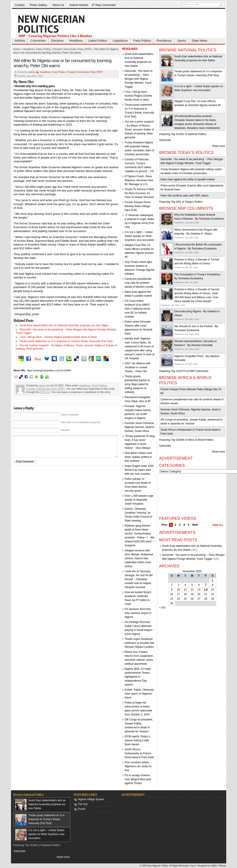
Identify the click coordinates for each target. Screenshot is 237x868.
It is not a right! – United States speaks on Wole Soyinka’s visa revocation (140, 236)
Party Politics (142, 41)
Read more (218, 146)
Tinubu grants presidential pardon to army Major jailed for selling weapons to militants (137, 384)
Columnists (38, 41)
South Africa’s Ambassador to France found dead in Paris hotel (139, 753)
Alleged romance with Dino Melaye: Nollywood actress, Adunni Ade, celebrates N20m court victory (139, 558)
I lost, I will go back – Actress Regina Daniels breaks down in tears (58, 337)
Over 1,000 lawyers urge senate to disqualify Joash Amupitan (139, 500)
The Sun (83, 804)
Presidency (164, 41)
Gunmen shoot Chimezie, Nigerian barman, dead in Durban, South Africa (140, 427)
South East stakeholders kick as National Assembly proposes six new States (64, 325)
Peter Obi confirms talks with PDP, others (185, 196)
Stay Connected (106, 5)
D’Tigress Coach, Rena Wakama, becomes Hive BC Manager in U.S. (139, 180)
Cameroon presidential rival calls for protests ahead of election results (139, 283)
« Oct (162, 608)
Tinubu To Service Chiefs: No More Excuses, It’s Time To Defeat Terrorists (140, 193)
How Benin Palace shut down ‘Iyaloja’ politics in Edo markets (138, 457)
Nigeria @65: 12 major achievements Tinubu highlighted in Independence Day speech (138, 677)
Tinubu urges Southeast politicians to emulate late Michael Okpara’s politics (140, 643)
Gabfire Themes (218, 866)
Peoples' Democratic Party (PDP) (72, 49)
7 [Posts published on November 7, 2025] (206, 585)
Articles (20, 41)
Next (195, 525)
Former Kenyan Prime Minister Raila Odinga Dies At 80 (138, 206)
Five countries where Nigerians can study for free (138, 766)
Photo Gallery (38, 5)
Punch (82, 809)
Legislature (120, 41)
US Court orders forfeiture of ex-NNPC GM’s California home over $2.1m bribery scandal (137, 309)
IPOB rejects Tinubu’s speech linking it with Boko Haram (137, 740)
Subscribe (165, 140)
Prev (165, 525)
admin (32, 72)
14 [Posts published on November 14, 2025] (206, 590)
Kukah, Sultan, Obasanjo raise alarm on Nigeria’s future (139, 694)
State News (199, 41)
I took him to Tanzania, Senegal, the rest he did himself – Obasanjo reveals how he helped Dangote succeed (139, 579)
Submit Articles (79, 5)
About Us (58, 5)
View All (218, 525)
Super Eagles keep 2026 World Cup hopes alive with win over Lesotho (139, 470)
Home (16, 49)
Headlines (76, 41)
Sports (182, 41)
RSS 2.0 (45, 392)
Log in (193, 866)
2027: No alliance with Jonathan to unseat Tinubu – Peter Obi (138, 367)
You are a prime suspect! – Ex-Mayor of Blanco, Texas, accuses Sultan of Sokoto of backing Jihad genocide (139, 130)
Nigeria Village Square (91, 799)
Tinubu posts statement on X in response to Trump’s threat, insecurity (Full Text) (66, 341)
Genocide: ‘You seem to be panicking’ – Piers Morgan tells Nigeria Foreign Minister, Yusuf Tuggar (139, 79)
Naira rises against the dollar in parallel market (188, 179)
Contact (20, 5)
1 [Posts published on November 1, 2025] (213, 580)
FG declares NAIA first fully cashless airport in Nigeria (138, 613)
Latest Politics (98, 41)
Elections (57, 41)
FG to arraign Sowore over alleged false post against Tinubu (138, 779)
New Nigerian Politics (158, 866)
